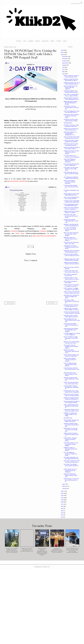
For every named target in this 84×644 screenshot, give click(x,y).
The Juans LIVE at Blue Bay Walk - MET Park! (71, 243)
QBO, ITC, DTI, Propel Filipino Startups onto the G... (72, 342)
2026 (62, 50)
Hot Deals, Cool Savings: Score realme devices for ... (71, 466)
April (64, 74)
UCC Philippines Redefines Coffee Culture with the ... (72, 178)
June (64, 69)
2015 (62, 508)
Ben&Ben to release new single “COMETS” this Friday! (70, 414)
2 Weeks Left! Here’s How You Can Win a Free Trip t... (72, 271)
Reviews (37, 41)
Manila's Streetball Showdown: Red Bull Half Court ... (71, 351)
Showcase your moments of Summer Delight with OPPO (71, 297)
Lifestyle (19, 41)
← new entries (10, 303)
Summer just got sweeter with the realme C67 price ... (71, 255)
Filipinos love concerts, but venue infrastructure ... (71, 129)
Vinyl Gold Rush (68, 418)
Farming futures (68, 123)
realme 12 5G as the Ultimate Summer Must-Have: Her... (72, 292)
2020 (62, 498)
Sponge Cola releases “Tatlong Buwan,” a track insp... (71, 221)
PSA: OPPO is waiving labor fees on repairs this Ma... (71, 95)
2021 (62, 496)
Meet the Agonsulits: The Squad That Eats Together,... (71, 87)
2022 (62, 493)
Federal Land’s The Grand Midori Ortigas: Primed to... (72, 309)
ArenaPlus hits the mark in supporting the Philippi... (71, 120)
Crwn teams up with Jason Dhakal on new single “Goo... (71, 169)
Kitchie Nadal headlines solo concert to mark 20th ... (71, 356)
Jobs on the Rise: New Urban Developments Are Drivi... (72, 138)
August (64, 65)
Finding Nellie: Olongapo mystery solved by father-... (70, 439)
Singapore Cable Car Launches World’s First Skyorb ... (70, 449)
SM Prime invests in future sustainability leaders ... (71, 145)
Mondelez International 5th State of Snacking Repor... (71, 225)
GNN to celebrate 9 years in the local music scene (71, 76)
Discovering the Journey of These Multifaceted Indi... (71, 99)
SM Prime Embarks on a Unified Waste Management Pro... (70, 133)
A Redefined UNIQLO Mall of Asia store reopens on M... (71, 410)
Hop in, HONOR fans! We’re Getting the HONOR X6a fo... (71, 406)
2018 (62, 502)
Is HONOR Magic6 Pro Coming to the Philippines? (72, 334)
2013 (62, 513)
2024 (62, 55)
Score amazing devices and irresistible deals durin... (71, 205)
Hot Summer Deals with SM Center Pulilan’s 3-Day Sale (72, 313)
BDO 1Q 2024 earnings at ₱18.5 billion (70, 282)
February (65, 486)
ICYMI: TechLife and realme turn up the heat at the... (71, 383)
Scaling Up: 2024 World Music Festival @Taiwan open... (72, 251)
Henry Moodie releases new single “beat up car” (71, 421)
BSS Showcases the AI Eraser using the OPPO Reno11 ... (71, 374)
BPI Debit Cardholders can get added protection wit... (72, 458)
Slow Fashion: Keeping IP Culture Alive (70, 275)
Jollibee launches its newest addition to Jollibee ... (71, 212)
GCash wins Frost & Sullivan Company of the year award (71, 116)
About (65, 41)
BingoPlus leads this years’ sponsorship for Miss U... (71, 80)
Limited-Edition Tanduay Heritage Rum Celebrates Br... (71, 387)
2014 (62, 511)
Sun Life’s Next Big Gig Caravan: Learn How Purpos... (70, 229)
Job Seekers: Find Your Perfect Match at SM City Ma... (71, 108)
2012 (62, 515)
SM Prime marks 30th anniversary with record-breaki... (71, 216)
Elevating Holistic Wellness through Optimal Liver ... (71, 306)
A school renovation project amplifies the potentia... (71, 141)
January (64, 489)
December (65, 56)
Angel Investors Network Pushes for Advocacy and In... (71, 435)
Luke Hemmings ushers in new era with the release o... (71, 174)
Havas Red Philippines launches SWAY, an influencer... (70, 160)
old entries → (52, 303)
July (64, 67)
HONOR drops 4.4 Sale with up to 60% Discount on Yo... (71, 480)
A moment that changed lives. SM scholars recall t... (71, 187)
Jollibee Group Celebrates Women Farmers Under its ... (71, 264)
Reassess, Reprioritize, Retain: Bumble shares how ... (70, 475)
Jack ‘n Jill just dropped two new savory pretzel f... (71, 198)
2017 (62, 504)
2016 (62, 506)
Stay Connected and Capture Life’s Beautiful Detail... (72, 402)
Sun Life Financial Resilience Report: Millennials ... (71, 165)
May (63, 72)
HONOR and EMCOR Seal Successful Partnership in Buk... (71, 425)
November (65, 59)
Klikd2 (36, 567)
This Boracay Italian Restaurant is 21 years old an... (71, 301)
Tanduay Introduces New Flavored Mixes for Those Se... (71, 379)
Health (52, 41)
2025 (62, 52)
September (66, 63)
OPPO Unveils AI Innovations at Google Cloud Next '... (71, 285)
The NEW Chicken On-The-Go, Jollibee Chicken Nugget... (71, 444)
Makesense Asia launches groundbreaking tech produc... (71, 103)
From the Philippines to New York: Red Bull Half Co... (71, 112)
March (64, 484)
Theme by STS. (46, 567)
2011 (62, 517)
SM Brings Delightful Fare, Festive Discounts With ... (71, 92)
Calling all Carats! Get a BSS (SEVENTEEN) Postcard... (71, 260)
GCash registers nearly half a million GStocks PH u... (71, 194)
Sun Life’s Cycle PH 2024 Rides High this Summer (71, 316)
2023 (62, 491)
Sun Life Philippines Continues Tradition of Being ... (70, 454)
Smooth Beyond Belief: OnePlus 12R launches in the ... (71, 325)
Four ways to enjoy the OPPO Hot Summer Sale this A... (72, 461)
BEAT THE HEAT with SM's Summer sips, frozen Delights (71, 234)
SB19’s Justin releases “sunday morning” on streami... (70, 360)
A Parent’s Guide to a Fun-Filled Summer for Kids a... (72, 278)
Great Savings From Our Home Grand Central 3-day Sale (72, 320)
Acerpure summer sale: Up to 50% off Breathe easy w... (72, 83)
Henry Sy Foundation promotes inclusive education (70, 182)
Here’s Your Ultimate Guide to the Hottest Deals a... (72, 148)
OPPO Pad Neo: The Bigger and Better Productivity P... (72, 289)
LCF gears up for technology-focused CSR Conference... (72, 201)
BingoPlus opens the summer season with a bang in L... (71, 239)
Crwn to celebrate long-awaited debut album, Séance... (70, 364)
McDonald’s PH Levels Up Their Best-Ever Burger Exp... (71, 430)
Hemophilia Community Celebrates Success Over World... (71, 247)
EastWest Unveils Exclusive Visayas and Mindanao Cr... (71, 398)
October (65, 61)
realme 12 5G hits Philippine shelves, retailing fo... (71, 208)
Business (31, 41)
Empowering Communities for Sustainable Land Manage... (71, 330)
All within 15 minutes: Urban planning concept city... (71, 126)
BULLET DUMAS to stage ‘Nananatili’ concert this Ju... (71, 338)
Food (25, 41)
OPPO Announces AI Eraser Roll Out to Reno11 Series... (72, 395)
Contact (59, 41)
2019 (62, 500)
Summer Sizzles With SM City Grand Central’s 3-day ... (71, 369)
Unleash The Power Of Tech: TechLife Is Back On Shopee (71, 152)
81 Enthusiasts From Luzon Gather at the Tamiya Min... (72, 391)
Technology (45, 41)
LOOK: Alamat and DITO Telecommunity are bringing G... (70, 470)
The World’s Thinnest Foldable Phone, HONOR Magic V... (71, 347)
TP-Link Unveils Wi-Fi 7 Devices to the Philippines (71, 156)
